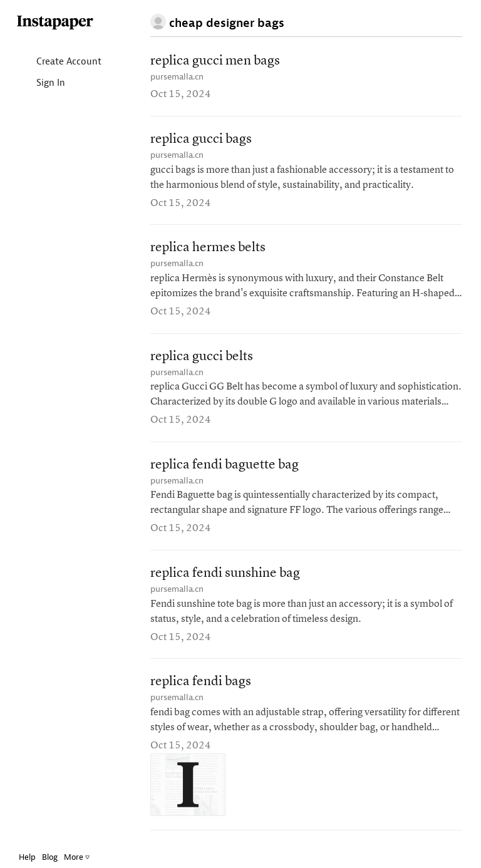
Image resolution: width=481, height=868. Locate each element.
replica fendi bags (201, 682)
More (77, 857)
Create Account (59, 62)
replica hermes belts (208, 248)
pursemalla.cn (177, 77)
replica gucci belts (202, 357)
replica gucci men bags (215, 61)
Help (27, 857)
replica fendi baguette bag (225, 465)
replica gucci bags (201, 139)
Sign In (40, 84)
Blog (50, 857)
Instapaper (55, 23)
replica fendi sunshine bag (225, 573)
